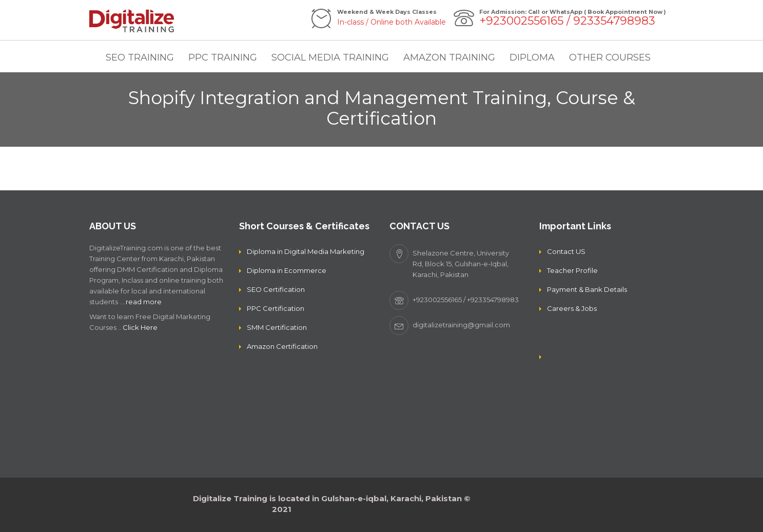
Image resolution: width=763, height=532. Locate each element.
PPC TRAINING (223, 57)
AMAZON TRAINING (449, 57)
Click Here (140, 327)
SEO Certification (276, 289)
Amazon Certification (282, 346)
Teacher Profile (572, 270)
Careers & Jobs (572, 308)
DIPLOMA (532, 57)
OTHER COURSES (610, 57)
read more (144, 302)
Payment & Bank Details (587, 289)
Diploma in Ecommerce (287, 270)
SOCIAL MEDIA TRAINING (330, 57)
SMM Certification (277, 327)
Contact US (566, 251)
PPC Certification (276, 308)
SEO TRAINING (140, 57)
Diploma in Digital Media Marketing (306, 251)
